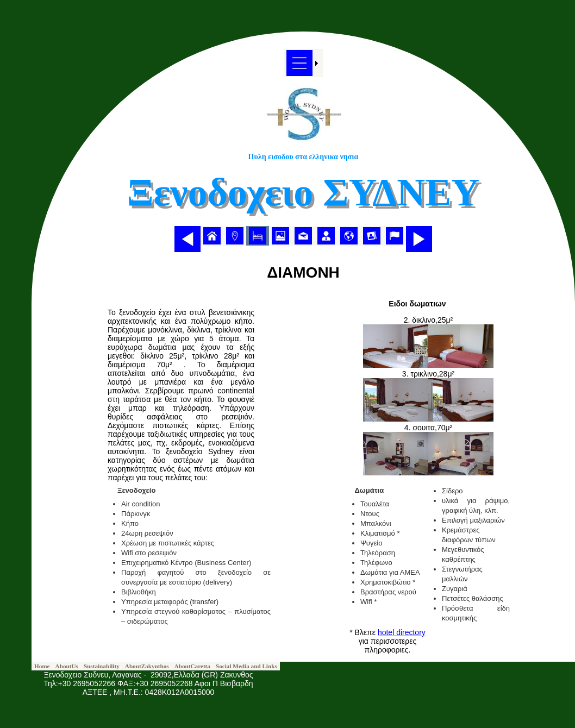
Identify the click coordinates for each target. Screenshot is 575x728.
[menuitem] (212, 236)
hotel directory (402, 632)
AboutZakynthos (147, 666)
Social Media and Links (246, 666)
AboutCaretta (192, 666)
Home (42, 666)
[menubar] (303, 236)
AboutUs (67, 666)
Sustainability (102, 666)
